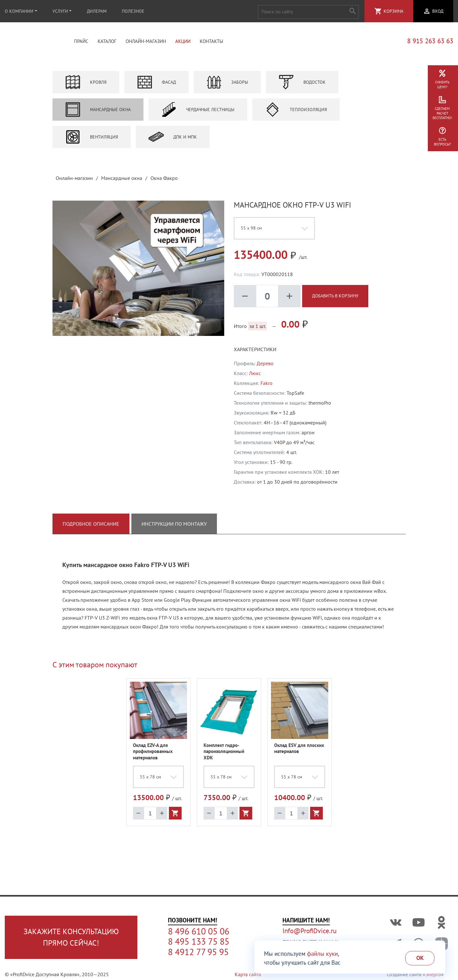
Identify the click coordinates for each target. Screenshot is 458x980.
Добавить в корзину (335, 298)
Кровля (86, 84)
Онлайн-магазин (146, 42)
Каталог (107, 42)
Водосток (302, 84)
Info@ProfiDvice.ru (309, 931)
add (289, 298)
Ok (420, 958)
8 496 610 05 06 (199, 931)
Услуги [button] (60, 11)
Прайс (81, 42)
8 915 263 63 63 (430, 42)
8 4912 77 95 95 (198, 952)
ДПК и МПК (173, 139)
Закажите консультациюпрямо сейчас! (71, 937)
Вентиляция (92, 139)
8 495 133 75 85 (199, 941)
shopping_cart (378, 11)
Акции (183, 42)
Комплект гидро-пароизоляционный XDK (224, 753)
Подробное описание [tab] (91, 526)
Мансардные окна (98, 111)
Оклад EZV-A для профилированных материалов (153, 753)
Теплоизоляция (296, 111)
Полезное (133, 11)
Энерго (433, 974)
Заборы (227, 84)
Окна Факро (164, 180)
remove (245, 298)
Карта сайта (248, 974)
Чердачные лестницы (198, 111)
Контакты (212, 42)
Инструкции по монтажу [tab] (174, 526)
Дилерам (97, 11)
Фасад (156, 84)
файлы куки (322, 954)
